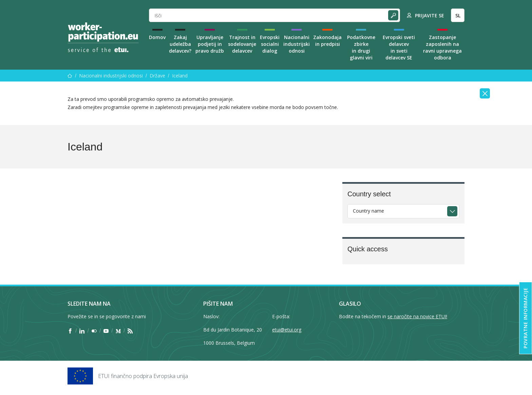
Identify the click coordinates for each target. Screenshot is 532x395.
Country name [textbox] (368, 211)
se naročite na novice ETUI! (417, 316)
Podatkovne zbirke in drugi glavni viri (361, 47)
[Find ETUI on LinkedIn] (82, 331)
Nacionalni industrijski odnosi (297, 44)
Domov (157, 37)
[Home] (103, 37)
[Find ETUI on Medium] (118, 331)
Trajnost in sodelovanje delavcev (242, 44)
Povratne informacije (525, 318)
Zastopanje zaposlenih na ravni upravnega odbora (442, 47)
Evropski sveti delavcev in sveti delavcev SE (399, 47)
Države (157, 76)
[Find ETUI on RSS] (130, 331)
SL (458, 15)
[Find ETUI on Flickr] (94, 331)
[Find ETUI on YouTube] (106, 331)
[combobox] (403, 211)
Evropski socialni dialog (270, 44)
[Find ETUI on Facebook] (70, 331)
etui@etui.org (287, 330)
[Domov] (70, 76)
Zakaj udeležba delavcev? (180, 44)
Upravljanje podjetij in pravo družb (210, 44)
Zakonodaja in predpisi (327, 41)
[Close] (485, 93)
